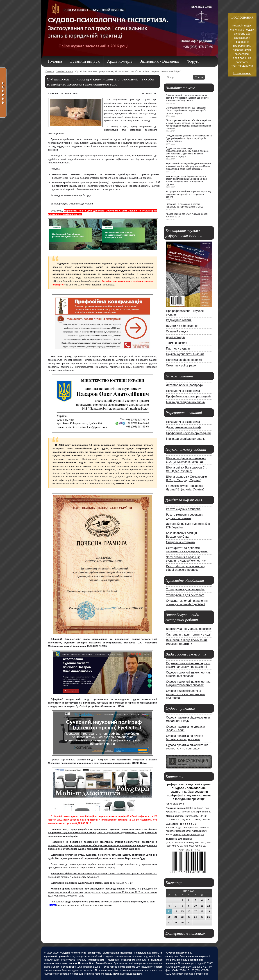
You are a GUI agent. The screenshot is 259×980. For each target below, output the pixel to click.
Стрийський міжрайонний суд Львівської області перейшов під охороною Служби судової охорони (186, 111)
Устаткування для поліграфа (185, 589)
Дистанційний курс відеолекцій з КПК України (188, 526)
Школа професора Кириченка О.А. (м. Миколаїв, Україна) (186, 460)
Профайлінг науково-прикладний (188, 396)
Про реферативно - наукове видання (185, 313)
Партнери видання (179, 348)
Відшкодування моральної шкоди (188, 629)
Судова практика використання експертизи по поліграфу (187, 747)
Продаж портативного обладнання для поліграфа (80, 760)
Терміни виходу (176, 343)
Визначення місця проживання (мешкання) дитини (187, 642)
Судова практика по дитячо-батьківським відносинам (185, 738)
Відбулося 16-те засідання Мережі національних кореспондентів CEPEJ (184, 205)
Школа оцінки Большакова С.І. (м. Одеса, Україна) (187, 469)
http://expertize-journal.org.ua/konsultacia (80, 281)
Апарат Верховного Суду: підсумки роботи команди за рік (187, 215)
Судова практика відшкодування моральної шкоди (188, 719)
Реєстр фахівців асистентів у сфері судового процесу (186, 568)
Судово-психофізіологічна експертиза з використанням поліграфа (185, 694)
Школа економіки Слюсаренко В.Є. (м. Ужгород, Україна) (186, 478)
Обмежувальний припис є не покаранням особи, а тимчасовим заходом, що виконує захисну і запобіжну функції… (187, 98)
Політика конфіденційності (184, 360)
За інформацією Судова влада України (72, 204)
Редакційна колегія (179, 320)
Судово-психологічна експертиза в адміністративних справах (188, 683)
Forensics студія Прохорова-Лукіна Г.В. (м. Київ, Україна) (185, 488)
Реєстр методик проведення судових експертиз (185, 516)
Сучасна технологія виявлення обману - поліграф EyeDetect (187, 602)
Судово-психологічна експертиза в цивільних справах (188, 674)
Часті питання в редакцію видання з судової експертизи (186, 559)
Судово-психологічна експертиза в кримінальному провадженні (188, 665)
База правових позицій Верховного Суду (181, 535)
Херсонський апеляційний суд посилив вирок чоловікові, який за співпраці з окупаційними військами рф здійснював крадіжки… (188, 166)
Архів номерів (175, 337)
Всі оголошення (242, 73)
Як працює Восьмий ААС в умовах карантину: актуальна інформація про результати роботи (189, 194)
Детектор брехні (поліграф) (184, 385)
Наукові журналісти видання (185, 354)
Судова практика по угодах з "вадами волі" (185, 728)
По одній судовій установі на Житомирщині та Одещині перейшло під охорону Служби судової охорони (189, 138)
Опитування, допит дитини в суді (188, 634)
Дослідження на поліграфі (184, 427)
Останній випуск (177, 331)
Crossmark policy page (181, 365)
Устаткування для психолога (185, 595)
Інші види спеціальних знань (185, 402)
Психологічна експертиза (183, 391)
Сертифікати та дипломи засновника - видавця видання (187, 550)
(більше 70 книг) (92, 883)
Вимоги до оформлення (182, 326)
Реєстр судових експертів (183, 509)
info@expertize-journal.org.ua (188, 834)
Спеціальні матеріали (181, 542)
